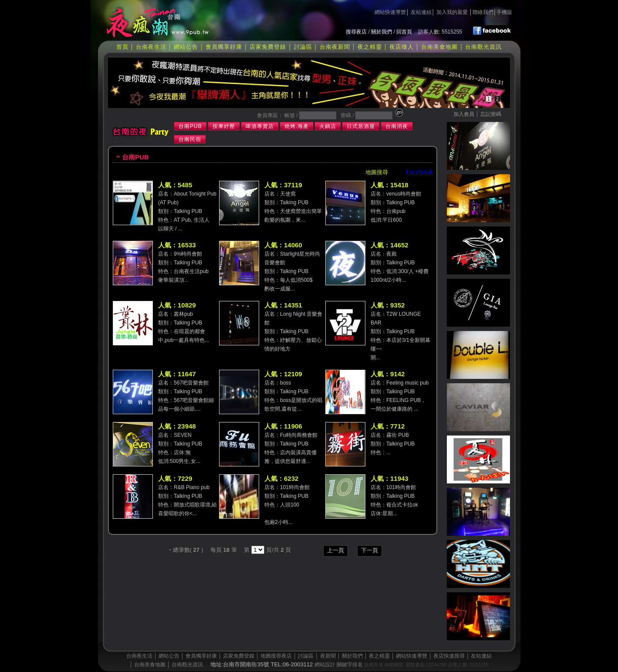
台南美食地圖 (439, 47)
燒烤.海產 (297, 126)
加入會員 (464, 114)
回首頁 (404, 32)
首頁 (122, 47)
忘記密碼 (491, 114)
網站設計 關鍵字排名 (339, 665)
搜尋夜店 (356, 32)
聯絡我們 (483, 12)
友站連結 (421, 12)
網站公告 (186, 47)
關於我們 (382, 32)
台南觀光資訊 (483, 47)
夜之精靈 (370, 47)
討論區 (303, 47)
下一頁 (370, 550)
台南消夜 (397, 126)
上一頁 (336, 550)
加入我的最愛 (452, 12)
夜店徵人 (402, 47)
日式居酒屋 (361, 126)
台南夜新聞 (335, 47)
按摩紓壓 (224, 126)
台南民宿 (190, 139)
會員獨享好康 (224, 47)
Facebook (419, 172)
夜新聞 (328, 656)
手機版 (504, 12)
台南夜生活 (151, 47)
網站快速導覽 (390, 12)
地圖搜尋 (377, 172)
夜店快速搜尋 (449, 656)
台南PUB (190, 126)
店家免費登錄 (268, 47)
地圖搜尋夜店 (276, 656)
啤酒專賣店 (260, 126)
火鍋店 (328, 126)
